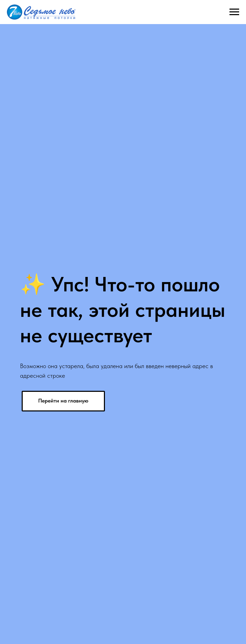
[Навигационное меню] (234, 12)
